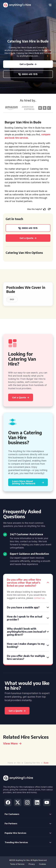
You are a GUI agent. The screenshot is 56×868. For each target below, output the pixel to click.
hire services (22, 138)
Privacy (32, 864)
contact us (39, 598)
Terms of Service (17, 864)
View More (12, 743)
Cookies (43, 864)
